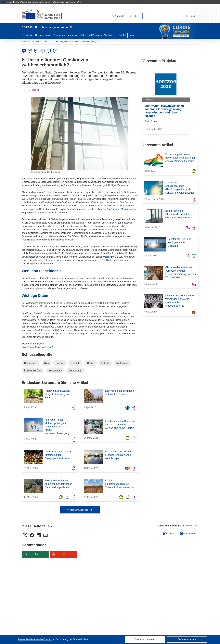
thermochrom (75, 370)
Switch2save (31, 363)
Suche (132, 35)
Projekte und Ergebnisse (66, 35)
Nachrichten (110, 35)
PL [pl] (55, 51)
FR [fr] (43, 51)
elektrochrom (55, 370)
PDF (66, 554)
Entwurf (105, 363)
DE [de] (24, 51)
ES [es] (36, 51)
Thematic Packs (43, 35)
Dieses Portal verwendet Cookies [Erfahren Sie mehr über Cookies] (35, 639)
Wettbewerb (122, 363)
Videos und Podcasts (91, 35)
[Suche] (191, 16)
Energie (60, 363)
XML (37, 554)
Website (108, 257)
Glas (46, 363)
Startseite (28, 35)
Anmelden (118, 16)
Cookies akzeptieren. (145, 639)
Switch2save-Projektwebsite (37, 347)
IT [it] (49, 51)
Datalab (122, 35)
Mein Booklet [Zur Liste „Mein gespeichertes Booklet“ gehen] (188, 534)
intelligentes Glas (33, 370)
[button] (134, 16)
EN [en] (30, 51)
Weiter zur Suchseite (80, 510)
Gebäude (75, 363)
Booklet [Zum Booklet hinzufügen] (169, 533)
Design (91, 363)
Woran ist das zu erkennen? (67, 2)
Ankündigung (114, 209)
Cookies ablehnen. (187, 639)
